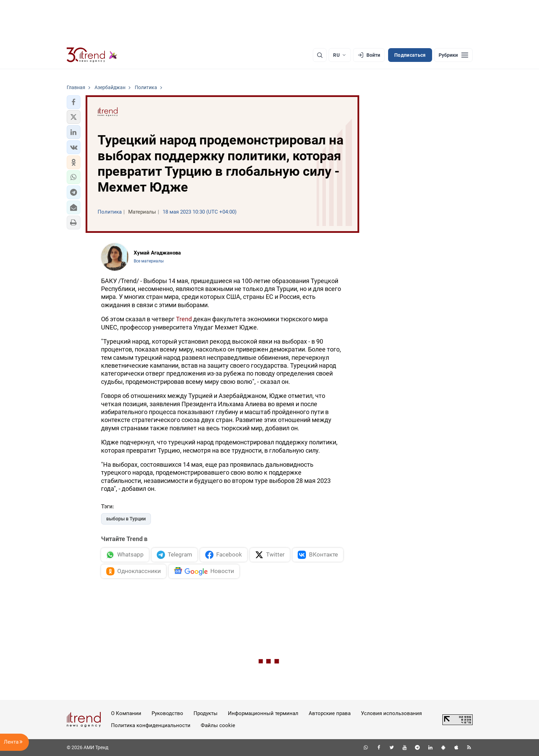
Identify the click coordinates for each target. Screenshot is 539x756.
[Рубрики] (453, 55)
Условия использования (391, 713)
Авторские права (330, 713)
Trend (184, 319)
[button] (74, 102)
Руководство (167, 713)
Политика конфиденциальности (151, 725)
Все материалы (149, 261)
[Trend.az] (92, 55)
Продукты (206, 713)
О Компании (126, 713)
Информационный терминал (263, 713)
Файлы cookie (218, 725)
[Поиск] (320, 55)
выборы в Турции (126, 519)
